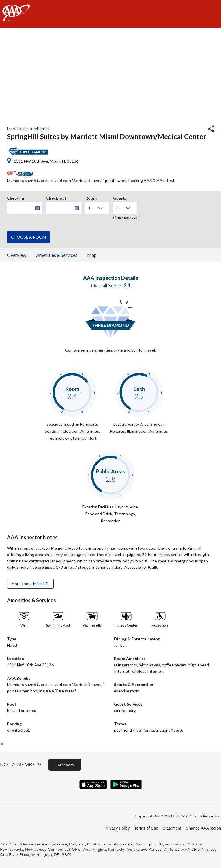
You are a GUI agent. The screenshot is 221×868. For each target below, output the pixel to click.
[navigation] (110, 14)
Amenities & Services (57, 255)
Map (92, 255)
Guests (120, 197)
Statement (172, 828)
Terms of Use (146, 828)
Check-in (15, 197)
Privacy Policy (117, 828)
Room (91, 197)
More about (30, 584)
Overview (17, 255)
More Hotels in (29, 128)
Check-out (56, 197)
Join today (65, 765)
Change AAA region (203, 828)
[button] (195, 129)
